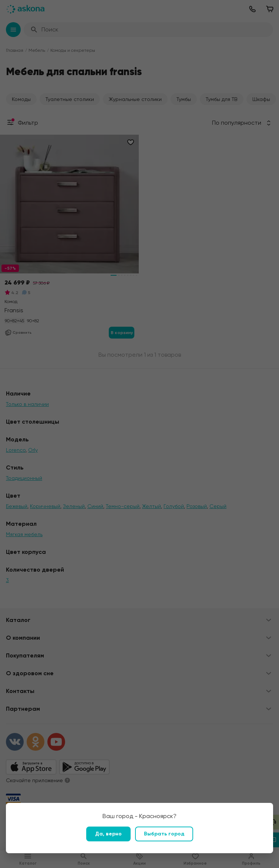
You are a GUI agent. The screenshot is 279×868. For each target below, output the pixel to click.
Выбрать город (164, 834)
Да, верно (108, 834)
